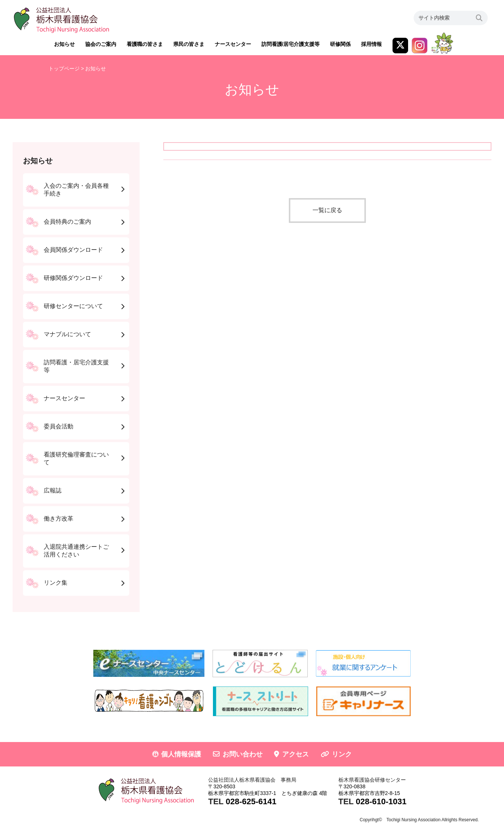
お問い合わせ (243, 754)
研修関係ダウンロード (73, 278)
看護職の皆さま (145, 44)
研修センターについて (73, 306)
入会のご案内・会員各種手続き (76, 190)
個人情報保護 (181, 754)
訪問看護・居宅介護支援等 (76, 366)
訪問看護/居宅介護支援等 (291, 44)
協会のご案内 (101, 44)
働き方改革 (59, 519)
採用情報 (371, 44)
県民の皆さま (189, 44)
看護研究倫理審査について (76, 458)
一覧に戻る (327, 210)
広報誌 (53, 490)
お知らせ (64, 44)
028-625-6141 (251, 801)
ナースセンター (233, 44)
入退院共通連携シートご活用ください (76, 551)
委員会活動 (59, 426)
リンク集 (56, 583)
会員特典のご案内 (67, 222)
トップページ (64, 69)
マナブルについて (67, 334)
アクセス (296, 754)
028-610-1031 (381, 801)
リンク (342, 754)
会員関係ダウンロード (73, 250)
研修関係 (340, 44)
